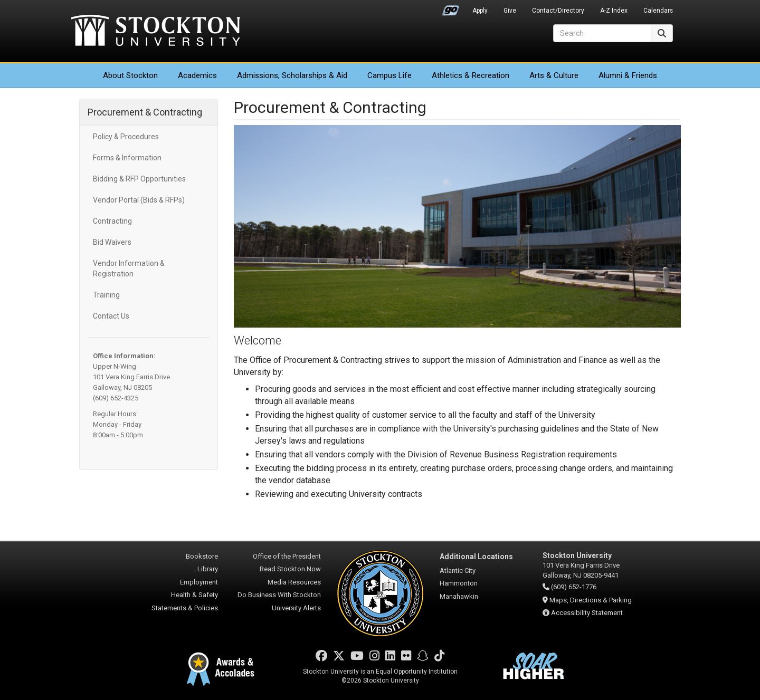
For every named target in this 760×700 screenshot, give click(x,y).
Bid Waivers (112, 242)
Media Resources (294, 582)
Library (208, 569)
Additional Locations (476, 557)
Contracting (112, 221)
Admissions (292, 75)
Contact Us (111, 316)
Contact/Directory (558, 11)
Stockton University (156, 32)
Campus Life (389, 75)
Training (106, 295)
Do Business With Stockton (279, 595)
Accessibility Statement (587, 613)
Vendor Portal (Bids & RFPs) (139, 200)
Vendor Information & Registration (129, 269)
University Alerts (296, 608)
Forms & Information (127, 158)
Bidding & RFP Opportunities (139, 179)
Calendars (658, 11)
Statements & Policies (185, 608)
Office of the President (287, 556)
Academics (197, 75)
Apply (480, 11)
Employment (199, 582)
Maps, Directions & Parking (591, 600)
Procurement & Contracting (145, 112)
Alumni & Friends (628, 75)
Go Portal (451, 8)
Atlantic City (458, 570)
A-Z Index (614, 11)
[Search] (602, 33)
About (130, 75)
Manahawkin (459, 596)
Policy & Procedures (126, 137)
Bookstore (202, 556)
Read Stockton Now (290, 569)
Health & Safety (194, 595)
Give (510, 11)
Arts (554, 75)
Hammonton (459, 583)
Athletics (471, 75)
